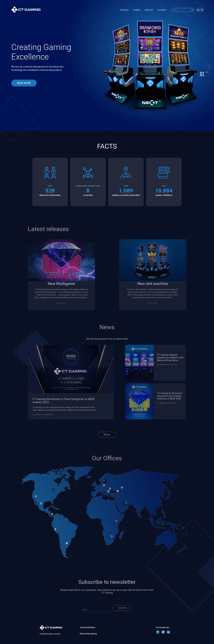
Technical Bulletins (88, 627)
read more (24, 83)
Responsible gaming (88, 634)
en (198, 10)
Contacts (162, 10)
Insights (137, 10)
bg (202, 10)
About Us (149, 10)
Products (124, 10)
